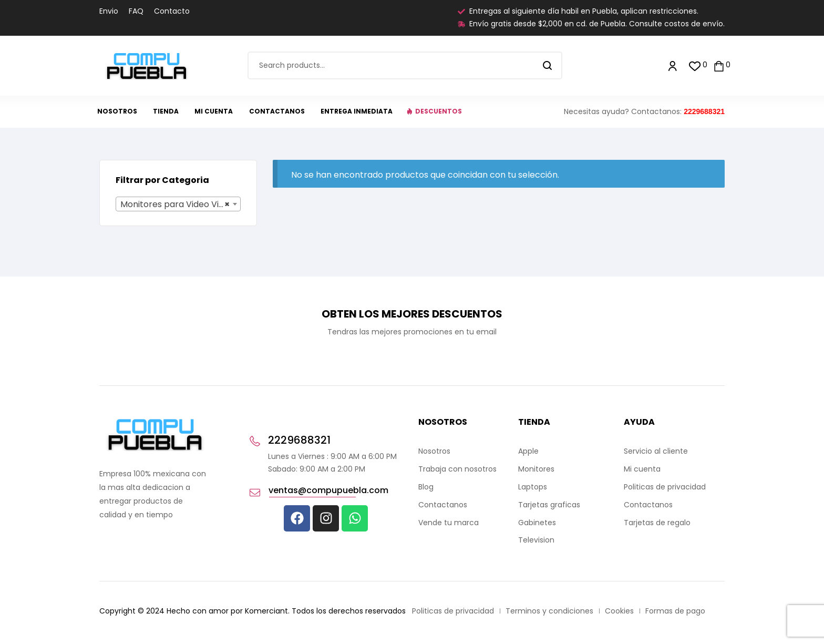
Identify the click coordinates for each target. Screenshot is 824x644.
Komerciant (266, 611)
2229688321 (704, 111)
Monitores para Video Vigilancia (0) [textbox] (180, 205)
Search (548, 65)
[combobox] (178, 204)
